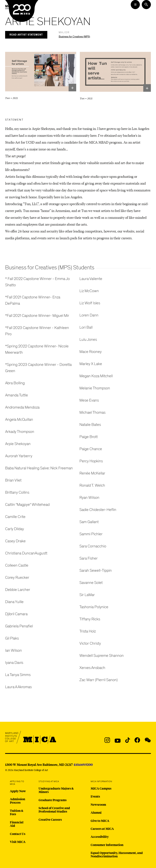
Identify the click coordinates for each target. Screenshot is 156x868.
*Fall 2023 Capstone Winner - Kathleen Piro (37, 331)
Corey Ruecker (17, 577)
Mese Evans (89, 400)
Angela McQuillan (19, 419)
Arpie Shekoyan (18, 444)
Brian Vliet (13, 480)
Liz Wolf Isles (90, 303)
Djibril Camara (16, 614)
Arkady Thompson (20, 432)
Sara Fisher (89, 558)
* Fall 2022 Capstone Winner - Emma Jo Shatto (37, 282)
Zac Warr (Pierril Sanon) (99, 680)
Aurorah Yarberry (19, 456)
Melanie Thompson (95, 388)
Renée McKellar (92, 473)
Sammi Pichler (91, 534)
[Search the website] (146, 5)
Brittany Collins (17, 492)
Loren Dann (89, 315)
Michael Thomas (92, 412)
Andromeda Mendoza (22, 407)
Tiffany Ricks (90, 619)
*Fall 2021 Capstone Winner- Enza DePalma (33, 300)
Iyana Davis (14, 663)
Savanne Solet (91, 583)
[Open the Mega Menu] (135, 5)
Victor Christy (90, 643)
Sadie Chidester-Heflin (98, 510)
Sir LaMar (87, 595)
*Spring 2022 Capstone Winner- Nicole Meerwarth (37, 349)
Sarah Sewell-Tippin (96, 570)
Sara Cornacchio (93, 546)
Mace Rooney (91, 352)
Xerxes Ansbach (92, 668)
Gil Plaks (12, 638)
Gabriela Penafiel (19, 626)
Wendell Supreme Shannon (102, 656)
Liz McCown (89, 291)
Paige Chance (91, 449)
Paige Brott (89, 437)
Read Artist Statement (26, 35)
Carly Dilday (15, 529)
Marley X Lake (91, 364)
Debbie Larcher (18, 590)
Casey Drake (15, 541)
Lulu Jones (88, 340)
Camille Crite (15, 517)
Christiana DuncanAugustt (26, 553)
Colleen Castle (17, 565)
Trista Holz (88, 631)
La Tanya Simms (18, 675)
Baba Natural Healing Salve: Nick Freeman (39, 468)
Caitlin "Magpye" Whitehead (27, 505)
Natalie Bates (90, 425)
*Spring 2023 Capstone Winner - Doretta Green (38, 368)
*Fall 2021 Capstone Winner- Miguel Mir (37, 316)
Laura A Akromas (18, 687)
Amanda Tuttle (17, 395)
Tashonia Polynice (94, 607)
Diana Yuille (14, 602)
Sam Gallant (89, 522)
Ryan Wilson (89, 498)
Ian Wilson (13, 650)
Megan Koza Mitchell (96, 376)
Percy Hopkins (91, 461)
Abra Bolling (15, 383)
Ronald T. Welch (92, 485)
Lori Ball (86, 327)
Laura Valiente (91, 279)
